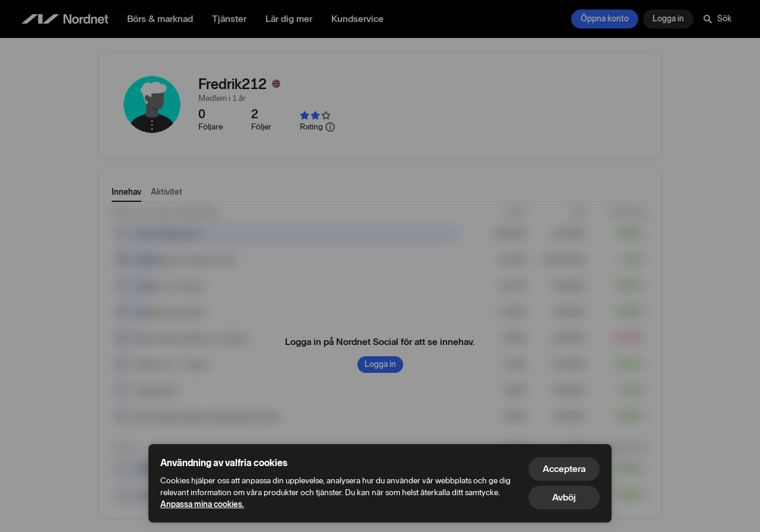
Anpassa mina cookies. (202, 504)
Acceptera (564, 469)
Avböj (564, 497)
